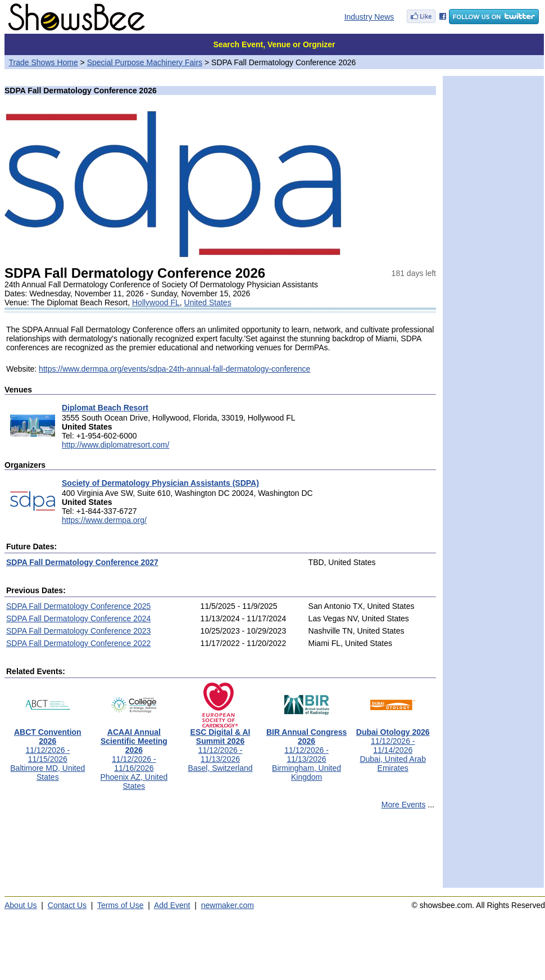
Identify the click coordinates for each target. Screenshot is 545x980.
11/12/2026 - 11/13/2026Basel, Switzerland (220, 746)
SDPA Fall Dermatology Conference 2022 (78, 643)
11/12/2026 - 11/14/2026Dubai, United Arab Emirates (393, 746)
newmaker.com (228, 905)
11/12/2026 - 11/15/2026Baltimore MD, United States (47, 751)
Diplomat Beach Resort (105, 408)
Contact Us (67, 905)
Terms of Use (120, 905)
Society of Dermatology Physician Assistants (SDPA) (160, 483)
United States (208, 302)
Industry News (369, 17)
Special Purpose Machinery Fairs (145, 62)
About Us (21, 905)
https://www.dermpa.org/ (104, 520)
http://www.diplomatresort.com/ (115, 445)
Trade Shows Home (44, 62)
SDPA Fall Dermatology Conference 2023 (78, 631)
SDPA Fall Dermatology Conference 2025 (78, 606)
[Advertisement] (220, 853)
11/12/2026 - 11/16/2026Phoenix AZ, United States (134, 755)
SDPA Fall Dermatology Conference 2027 (82, 562)
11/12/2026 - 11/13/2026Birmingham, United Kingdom (306, 751)
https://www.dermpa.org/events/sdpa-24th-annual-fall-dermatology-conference (174, 369)
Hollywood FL (156, 302)
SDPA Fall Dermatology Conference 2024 (78, 618)
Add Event (172, 905)
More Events (404, 805)
